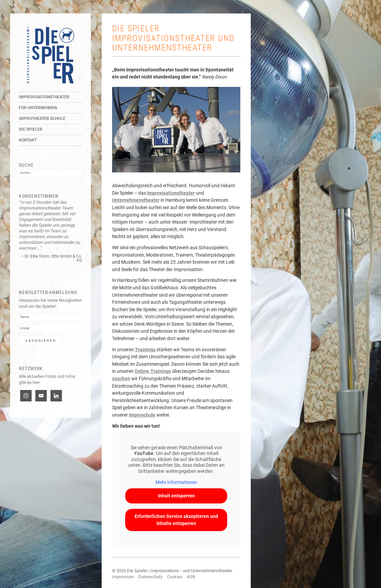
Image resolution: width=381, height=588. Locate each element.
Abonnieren (41, 341)
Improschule (142, 415)
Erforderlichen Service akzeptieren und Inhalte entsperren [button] (176, 520)
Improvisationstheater (44, 97)
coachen (121, 379)
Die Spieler (31, 129)
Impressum (123, 577)
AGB (191, 577)
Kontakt (28, 140)
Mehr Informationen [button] (176, 483)
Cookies (175, 577)
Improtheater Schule (42, 119)
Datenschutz (150, 577)
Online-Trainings (153, 371)
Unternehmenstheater (136, 200)
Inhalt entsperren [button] (176, 496)
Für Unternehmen (38, 108)
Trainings (146, 350)
